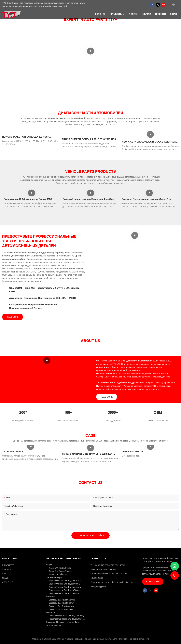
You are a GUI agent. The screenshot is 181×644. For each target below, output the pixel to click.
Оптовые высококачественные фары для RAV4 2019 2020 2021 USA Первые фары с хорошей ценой (146, 199)
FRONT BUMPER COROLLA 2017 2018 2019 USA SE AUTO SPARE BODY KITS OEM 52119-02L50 (89, 139)
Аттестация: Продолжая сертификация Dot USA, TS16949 (43, 298)
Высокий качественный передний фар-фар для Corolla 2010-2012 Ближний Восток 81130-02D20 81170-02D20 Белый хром (89, 199)
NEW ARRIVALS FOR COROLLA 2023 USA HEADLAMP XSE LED (26, 137)
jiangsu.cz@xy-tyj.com (122, 582)
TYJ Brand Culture (13, 452)
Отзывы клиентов (133, 452)
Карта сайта (111, 639)
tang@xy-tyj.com (98, 586)
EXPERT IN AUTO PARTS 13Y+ (90, 20)
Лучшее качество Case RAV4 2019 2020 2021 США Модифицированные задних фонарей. (88, 454)
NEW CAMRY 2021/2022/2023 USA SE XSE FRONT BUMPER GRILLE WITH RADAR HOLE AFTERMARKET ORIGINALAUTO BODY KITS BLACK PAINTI (150, 142)
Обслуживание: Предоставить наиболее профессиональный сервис (33, 306)
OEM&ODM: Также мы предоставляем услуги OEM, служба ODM (44, 290)
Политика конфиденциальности (133, 639)
